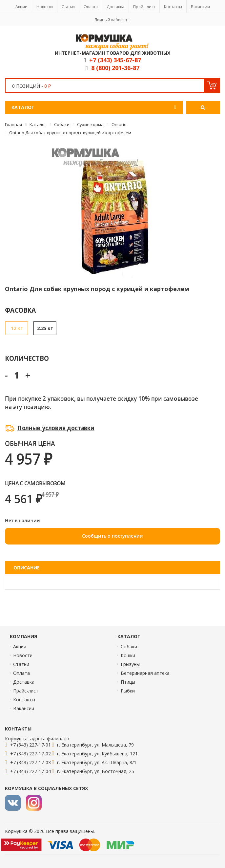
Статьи (68, 7)
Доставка (115, 7)
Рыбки (128, 691)
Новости (45, 7)
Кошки (128, 655)
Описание (27, 568)
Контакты (173, 7)
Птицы (128, 682)
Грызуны (130, 664)
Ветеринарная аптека (145, 673)
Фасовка (20, 310)
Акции (21, 7)
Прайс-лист (144, 7)
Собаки (129, 646)
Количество (27, 358)
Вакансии (200, 7)
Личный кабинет (111, 20)
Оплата (91, 7)
